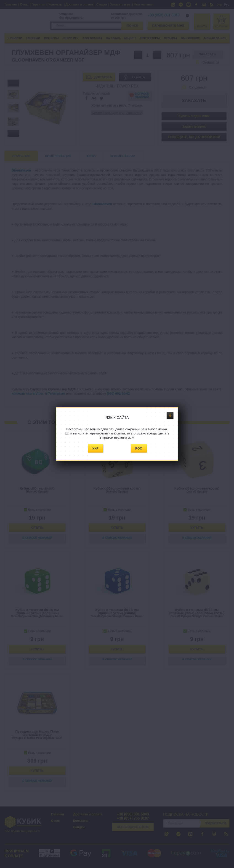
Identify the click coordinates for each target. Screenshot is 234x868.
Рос (139, 448)
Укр (96, 448)
